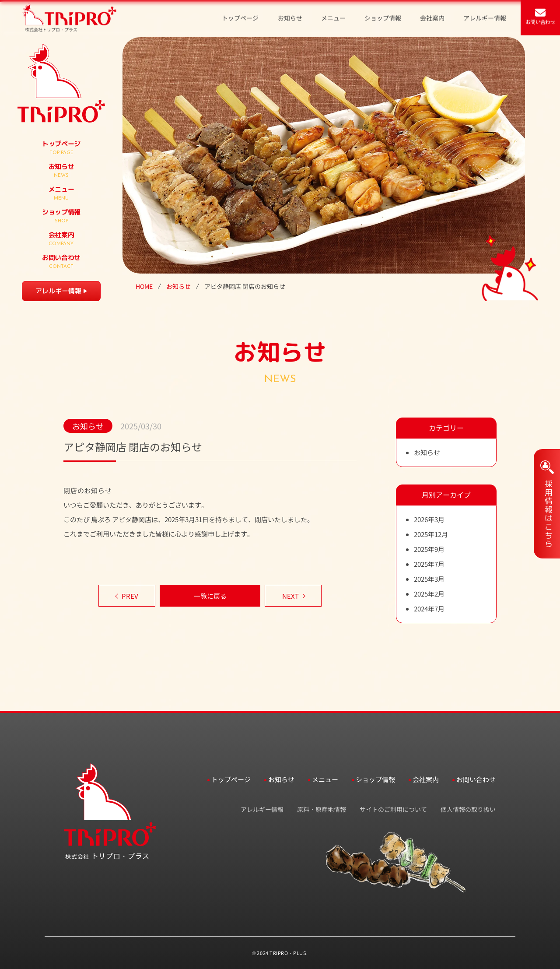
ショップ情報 (375, 779)
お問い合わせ (476, 779)
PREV (130, 596)
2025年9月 (429, 549)
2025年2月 (429, 594)
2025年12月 (431, 534)
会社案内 (426, 779)
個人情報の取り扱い (468, 809)
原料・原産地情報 (322, 809)
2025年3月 (429, 579)
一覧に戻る (210, 596)
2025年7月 (429, 564)
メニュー (325, 779)
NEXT (290, 596)
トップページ (231, 779)
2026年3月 (429, 519)
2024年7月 (429, 609)
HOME (144, 286)
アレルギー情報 (58, 291)
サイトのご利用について (393, 809)
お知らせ (178, 286)
